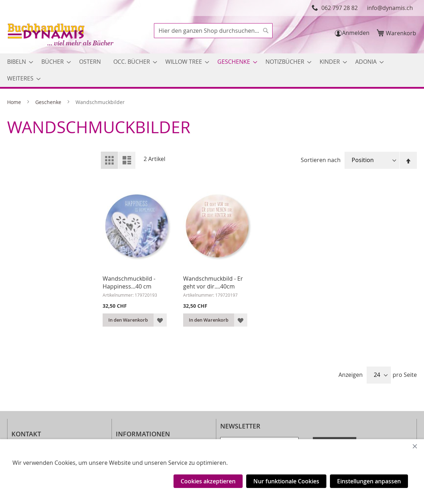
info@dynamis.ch (390, 8)
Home (15, 102)
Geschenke (49, 102)
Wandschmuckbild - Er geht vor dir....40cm (213, 282)
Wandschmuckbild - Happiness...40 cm (129, 282)
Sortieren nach (321, 160)
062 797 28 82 (340, 8)
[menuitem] (18, 62)
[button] (160, 320)
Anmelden (356, 33)
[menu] (212, 70)
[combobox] (213, 31)
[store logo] (61, 35)
